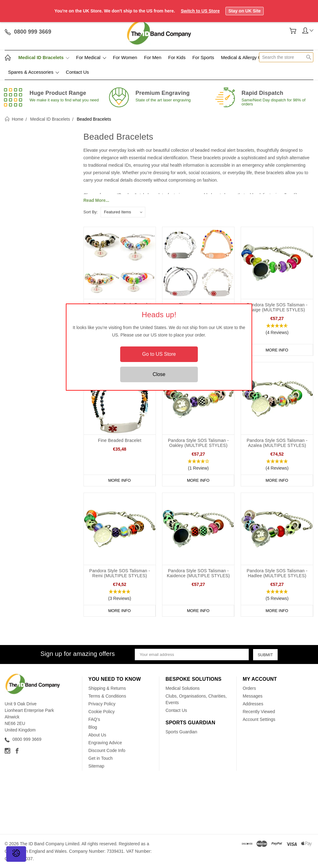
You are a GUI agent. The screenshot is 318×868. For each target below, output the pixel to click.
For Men (153, 57)
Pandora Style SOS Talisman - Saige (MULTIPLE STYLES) (277, 307)
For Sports (203, 57)
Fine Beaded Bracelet (120, 440)
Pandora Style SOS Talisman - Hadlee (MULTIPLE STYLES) (277, 573)
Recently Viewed (259, 712)
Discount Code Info (107, 750)
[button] (277, 329)
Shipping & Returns (107, 688)
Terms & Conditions (107, 696)
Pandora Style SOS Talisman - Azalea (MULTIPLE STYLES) (277, 443)
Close (159, 374)
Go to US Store (159, 354)
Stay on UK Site (244, 11)
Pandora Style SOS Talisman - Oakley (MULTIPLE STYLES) (198, 443)
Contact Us (77, 72)
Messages (253, 696)
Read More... (96, 200)
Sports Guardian (181, 732)
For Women (125, 57)
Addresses (253, 704)
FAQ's (94, 719)
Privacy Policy (102, 704)
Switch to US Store (200, 11)
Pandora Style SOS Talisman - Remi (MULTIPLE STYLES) (120, 573)
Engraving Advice (105, 743)
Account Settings (259, 719)
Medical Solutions (183, 688)
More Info (277, 350)
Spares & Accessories (34, 72)
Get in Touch (101, 758)
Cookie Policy (102, 712)
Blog (93, 727)
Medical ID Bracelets (44, 57)
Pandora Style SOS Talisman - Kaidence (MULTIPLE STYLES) (198, 573)
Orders (250, 688)
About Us (98, 735)
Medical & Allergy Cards (245, 57)
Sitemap (96, 766)
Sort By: (91, 212)
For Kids (177, 57)
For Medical (91, 57)
